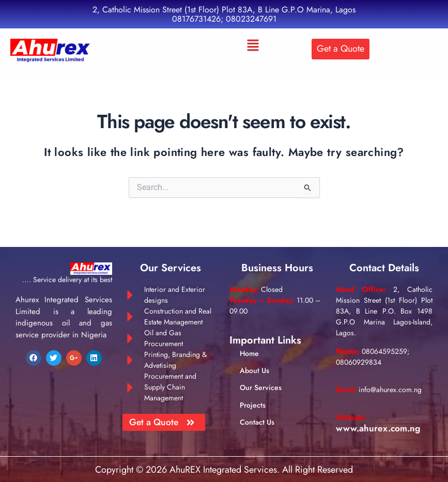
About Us (254, 371)
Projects (253, 406)
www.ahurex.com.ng (380, 428)
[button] (253, 46)
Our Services (261, 388)
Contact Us (257, 423)
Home (249, 354)
